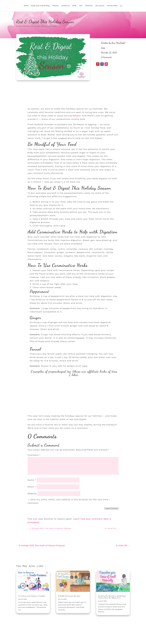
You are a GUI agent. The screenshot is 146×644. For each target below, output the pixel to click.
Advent (77, 116)
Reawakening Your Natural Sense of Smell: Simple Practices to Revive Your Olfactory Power (112, 597)
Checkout (89, 6)
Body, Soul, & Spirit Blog (40, 6)
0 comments (51, 26)
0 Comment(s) (106, 57)
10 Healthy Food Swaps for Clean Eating (69, 596)
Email (32, 487)
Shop (74, 6)
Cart (81, 6)
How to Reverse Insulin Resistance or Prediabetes (32, 596)
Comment (34, 455)
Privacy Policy (112, 6)
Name (32, 480)
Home (26, 6)
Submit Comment (111, 508)
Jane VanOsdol (24, 26)
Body (43, 26)
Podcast (55, 6)
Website (32, 494)
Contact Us (65, 6)
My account (100, 6)
